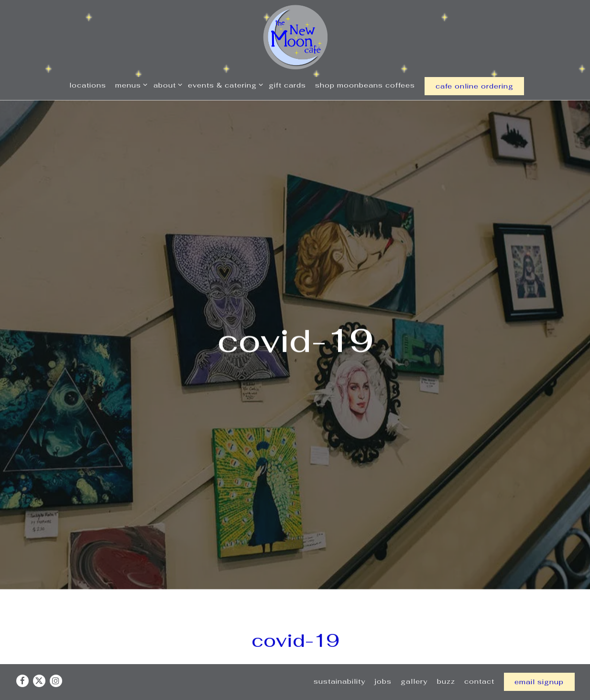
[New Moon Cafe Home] (295, 37)
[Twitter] (39, 665)
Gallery (414, 665)
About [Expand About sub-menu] (166, 84)
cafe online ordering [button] (475, 86)
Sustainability (339, 665)
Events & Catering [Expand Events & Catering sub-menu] (224, 84)
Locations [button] (88, 85)
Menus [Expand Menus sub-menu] (130, 84)
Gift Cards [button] (287, 85)
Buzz (446, 665)
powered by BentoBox (295, 692)
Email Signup (539, 665)
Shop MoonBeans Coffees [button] (365, 85)
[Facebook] (22, 665)
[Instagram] (56, 665)
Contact (479, 665)
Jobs (383, 665)
